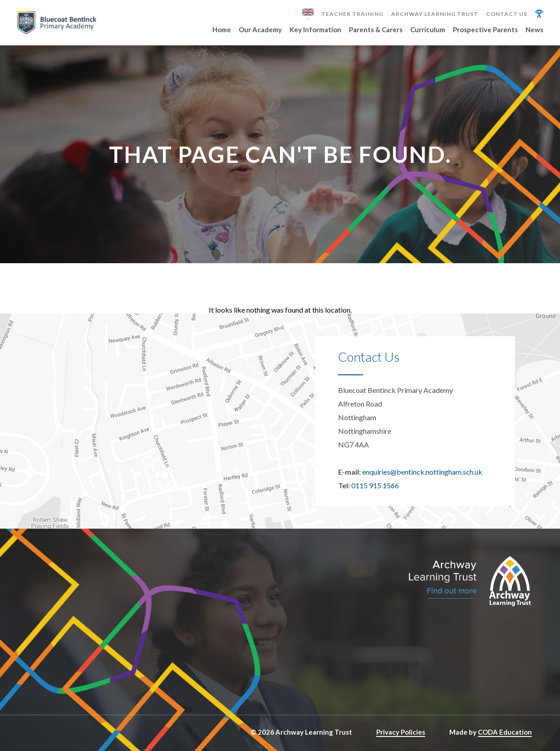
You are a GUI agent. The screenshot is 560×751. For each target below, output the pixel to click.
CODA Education (505, 732)
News (534, 30)
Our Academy (260, 30)
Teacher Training (352, 14)
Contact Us (507, 14)
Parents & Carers (376, 30)
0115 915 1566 (375, 485)
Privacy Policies (401, 732)
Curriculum (428, 30)
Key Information (315, 30)
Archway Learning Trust (435, 14)
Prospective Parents (485, 30)
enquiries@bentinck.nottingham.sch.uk (422, 472)
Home (222, 30)
